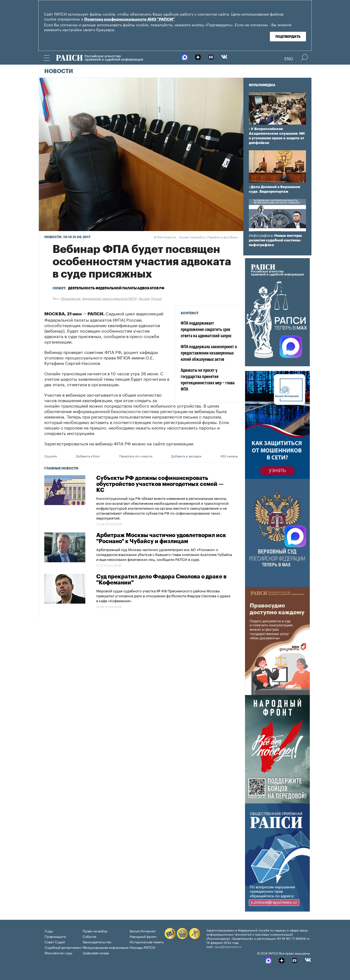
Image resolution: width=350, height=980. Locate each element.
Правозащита (55, 936)
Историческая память (147, 942)
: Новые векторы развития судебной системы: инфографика (275, 240)
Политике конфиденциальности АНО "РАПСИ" (129, 19)
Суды (49, 931)
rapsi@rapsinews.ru (228, 946)
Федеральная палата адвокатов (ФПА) (110, 298)
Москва (144, 298)
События (89, 936)
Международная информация (106, 947)
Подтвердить (288, 37)
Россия (156, 298)
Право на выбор (95, 931)
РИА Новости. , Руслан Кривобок (179, 237)
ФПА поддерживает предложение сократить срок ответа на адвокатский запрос (206, 330)
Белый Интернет (143, 931)
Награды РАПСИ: (143, 947)
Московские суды (58, 952)
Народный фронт (143, 936)
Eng (289, 58)
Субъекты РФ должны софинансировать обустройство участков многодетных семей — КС (160, 484)
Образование (70, 298)
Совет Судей (55, 942)
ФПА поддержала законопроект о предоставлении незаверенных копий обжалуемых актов (209, 353)
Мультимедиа (262, 85)
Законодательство (97, 942)
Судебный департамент (63, 947)
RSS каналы (229, 456)
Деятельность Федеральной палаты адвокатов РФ (116, 288)
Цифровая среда (96, 952)
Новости (59, 71)
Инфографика (261, 236)
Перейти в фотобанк (223, 237)
